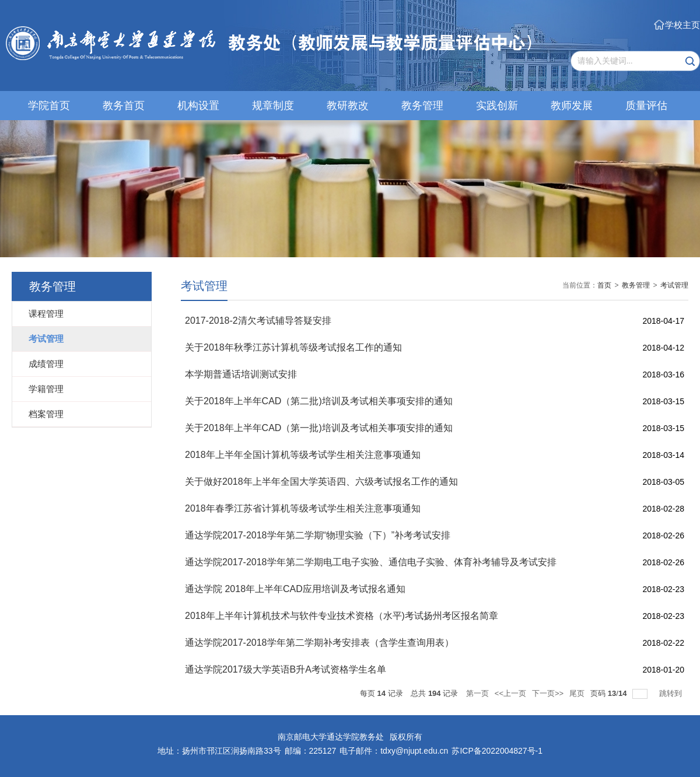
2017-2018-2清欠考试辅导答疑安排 (258, 321)
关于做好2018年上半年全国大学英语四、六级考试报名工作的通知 (321, 482)
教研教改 (348, 106)
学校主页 (682, 25)
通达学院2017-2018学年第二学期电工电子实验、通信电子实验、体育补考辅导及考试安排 (371, 562)
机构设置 (198, 106)
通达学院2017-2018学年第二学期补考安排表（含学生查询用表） (319, 643)
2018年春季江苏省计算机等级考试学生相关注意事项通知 (303, 508)
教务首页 (124, 106)
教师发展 (572, 106)
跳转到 (672, 693)
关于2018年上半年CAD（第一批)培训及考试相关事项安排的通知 (319, 428)
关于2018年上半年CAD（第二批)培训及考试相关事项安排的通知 (319, 401)
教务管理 (422, 106)
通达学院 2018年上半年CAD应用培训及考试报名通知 (295, 589)
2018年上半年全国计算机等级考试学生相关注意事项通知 (303, 455)
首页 (604, 285)
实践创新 (497, 106)
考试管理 (674, 285)
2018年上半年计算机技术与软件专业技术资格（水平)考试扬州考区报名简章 (342, 616)
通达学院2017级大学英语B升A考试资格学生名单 (286, 669)
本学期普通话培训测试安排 (241, 374)
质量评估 (646, 106)
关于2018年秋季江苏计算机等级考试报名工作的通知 (293, 347)
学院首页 (49, 106)
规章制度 (273, 106)
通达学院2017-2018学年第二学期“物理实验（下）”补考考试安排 (318, 535)
